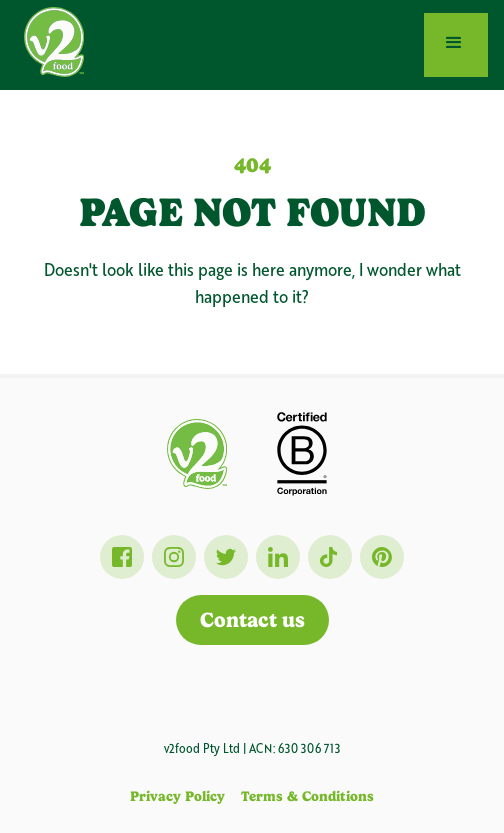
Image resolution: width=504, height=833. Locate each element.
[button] (456, 45)
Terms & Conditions (307, 796)
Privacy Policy (177, 796)
